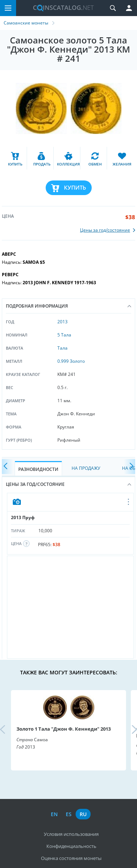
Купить (75, 187)
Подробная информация (68, 306)
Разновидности (38, 469)
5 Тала (64, 335)
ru (83, 814)
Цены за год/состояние (68, 484)
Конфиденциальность (71, 846)
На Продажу (86, 468)
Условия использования (71, 834)
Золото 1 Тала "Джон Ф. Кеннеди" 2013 (64, 729)
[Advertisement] (70, 607)
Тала (62, 348)
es (69, 814)
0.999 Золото (71, 361)
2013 (62, 322)
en (54, 814)
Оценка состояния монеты (71, 858)
